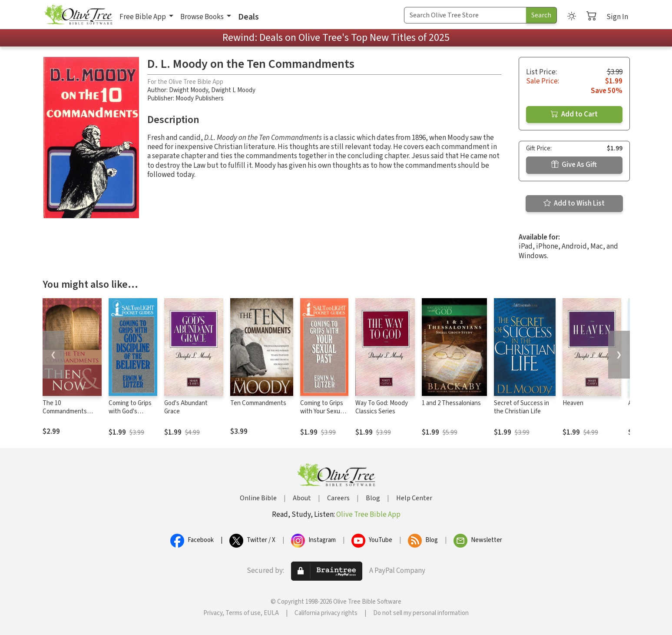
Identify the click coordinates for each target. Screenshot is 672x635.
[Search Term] (465, 15)
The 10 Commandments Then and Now (65, 411)
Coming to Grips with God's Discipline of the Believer (131, 416)
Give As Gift (574, 165)
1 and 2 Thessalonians (451, 403)
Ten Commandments (258, 403)
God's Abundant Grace (186, 407)
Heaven (573, 403)
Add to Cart (574, 114)
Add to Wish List (574, 203)
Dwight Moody (189, 90)
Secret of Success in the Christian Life (521, 407)
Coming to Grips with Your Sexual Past (322, 411)
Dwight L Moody (233, 90)
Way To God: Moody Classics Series (382, 407)
